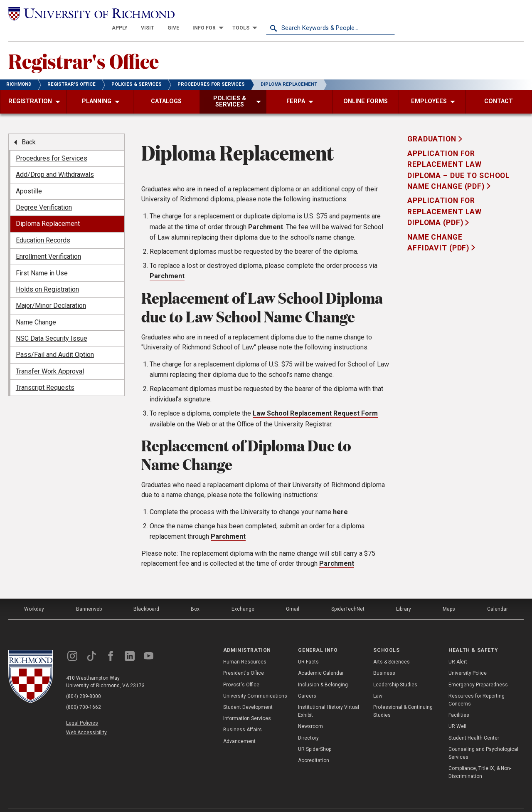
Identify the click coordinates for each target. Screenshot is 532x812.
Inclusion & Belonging (323, 670)
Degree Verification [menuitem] (44, 193)
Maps (449, 594)
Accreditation (314, 746)
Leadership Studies (395, 670)
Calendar (498, 594)
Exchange (243, 594)
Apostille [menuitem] (29, 176)
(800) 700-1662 (84, 693)
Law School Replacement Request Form (315, 399)
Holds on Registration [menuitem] (47, 275)
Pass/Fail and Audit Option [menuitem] (55, 340)
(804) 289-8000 (84, 682)
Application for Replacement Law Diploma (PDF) (445, 197)
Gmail (293, 594)
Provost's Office (241, 670)
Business (384, 659)
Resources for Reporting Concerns (477, 685)
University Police (468, 659)
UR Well (457, 712)
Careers (307, 681)
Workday (34, 594)
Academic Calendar (321, 659)
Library (404, 594)
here (340, 497)
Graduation (433, 124)
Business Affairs (243, 715)
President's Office (244, 659)
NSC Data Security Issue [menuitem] (52, 324)
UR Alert (458, 647)
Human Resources (245, 647)
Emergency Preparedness (478, 670)
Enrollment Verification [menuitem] (48, 242)
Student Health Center (474, 723)
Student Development (248, 693)
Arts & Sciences (392, 647)
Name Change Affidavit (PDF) (439, 228)
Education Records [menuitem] (43, 226)
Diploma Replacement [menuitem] (48, 209)
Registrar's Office (84, 46)
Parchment (266, 212)
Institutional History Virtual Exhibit (329, 697)
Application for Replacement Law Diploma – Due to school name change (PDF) (459, 155)
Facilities (459, 701)
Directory (308, 723)
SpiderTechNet (348, 594)
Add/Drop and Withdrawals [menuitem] (55, 160)
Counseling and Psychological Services (483, 738)
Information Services (247, 704)
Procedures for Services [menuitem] (52, 144)
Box (195, 594)
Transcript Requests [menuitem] (45, 373)
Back (29, 127)
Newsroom (310, 712)
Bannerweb (89, 594)
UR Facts (308, 647)
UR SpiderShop (315, 734)
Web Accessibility (86, 718)
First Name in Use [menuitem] (42, 258)
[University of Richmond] (73, 13)
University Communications (255, 681)
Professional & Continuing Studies (403, 697)
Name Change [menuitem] (36, 307)
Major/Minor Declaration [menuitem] (51, 291)
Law (378, 681)
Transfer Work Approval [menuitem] (50, 357)
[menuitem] (249, 13)
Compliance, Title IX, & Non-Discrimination (480, 758)
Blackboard (146, 594)
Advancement (239, 726)
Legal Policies (82, 708)
